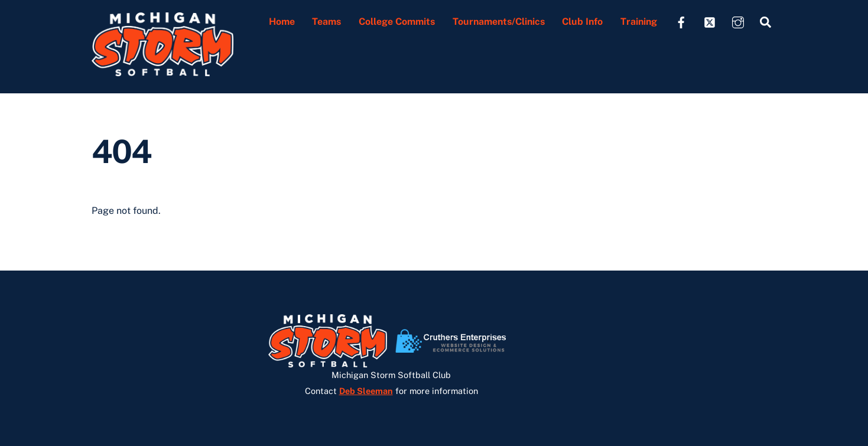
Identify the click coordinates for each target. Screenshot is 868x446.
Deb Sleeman (366, 391)
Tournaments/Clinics (499, 22)
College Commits (397, 22)
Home (282, 22)
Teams (326, 22)
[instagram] (738, 21)
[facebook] (681, 21)
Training (639, 22)
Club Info (582, 22)
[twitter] (710, 21)
